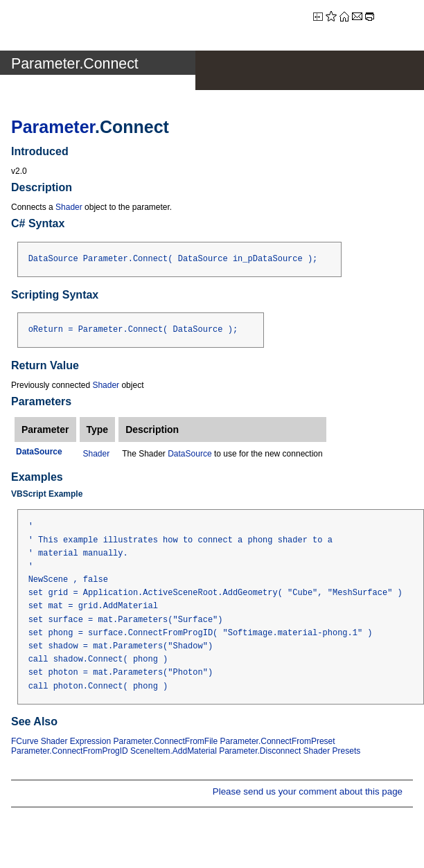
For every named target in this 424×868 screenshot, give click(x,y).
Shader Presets (332, 751)
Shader (69, 207)
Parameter (53, 127)
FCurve (25, 741)
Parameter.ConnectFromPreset (278, 741)
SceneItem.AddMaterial (174, 751)
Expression (90, 741)
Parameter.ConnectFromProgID (70, 751)
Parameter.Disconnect (260, 751)
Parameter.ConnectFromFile (165, 741)
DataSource (189, 454)
